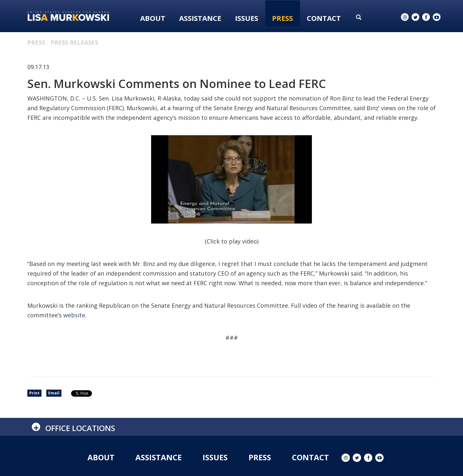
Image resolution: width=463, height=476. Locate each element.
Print (34, 393)
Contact (324, 18)
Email (54, 393)
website (74, 315)
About (153, 18)
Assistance (200, 18)
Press (282, 18)
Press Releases (74, 42)
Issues (247, 18)
